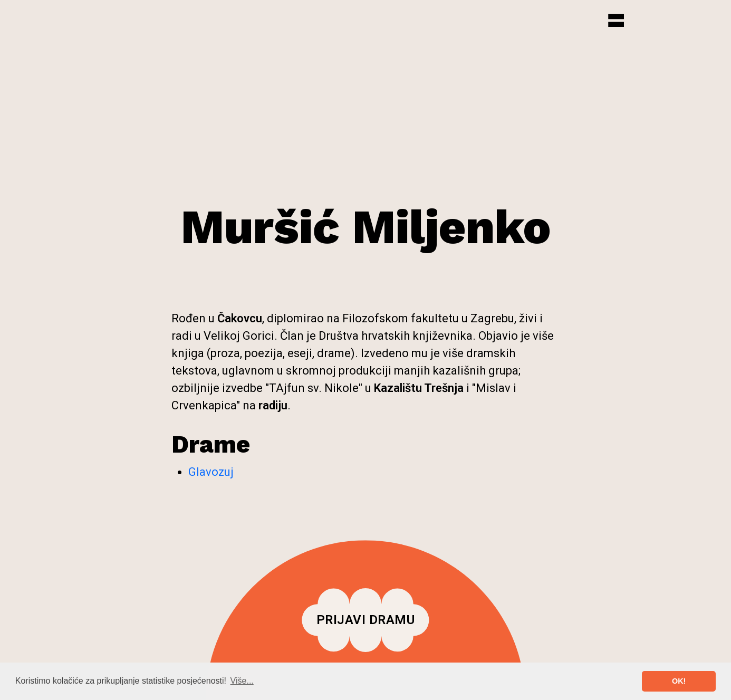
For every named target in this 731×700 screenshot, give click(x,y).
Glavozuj (211, 472)
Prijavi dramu (366, 620)
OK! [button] (679, 681)
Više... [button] (242, 681)
